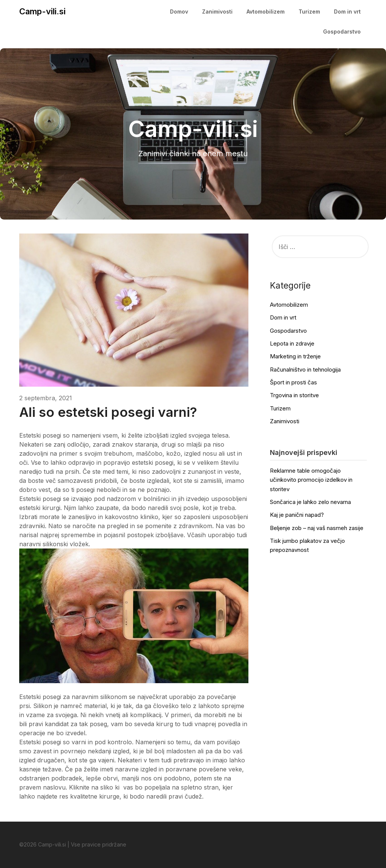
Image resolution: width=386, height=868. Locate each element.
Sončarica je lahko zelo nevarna (310, 502)
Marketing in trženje (295, 356)
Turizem (309, 12)
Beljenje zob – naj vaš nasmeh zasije (317, 528)
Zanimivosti (217, 12)
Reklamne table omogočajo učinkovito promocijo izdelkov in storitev (311, 480)
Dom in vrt (347, 12)
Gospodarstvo (342, 31)
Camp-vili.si (42, 11)
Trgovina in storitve (294, 395)
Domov (179, 12)
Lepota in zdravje (292, 343)
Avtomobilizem (266, 12)
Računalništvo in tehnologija (305, 369)
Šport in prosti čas (293, 382)
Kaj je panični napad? (297, 515)
